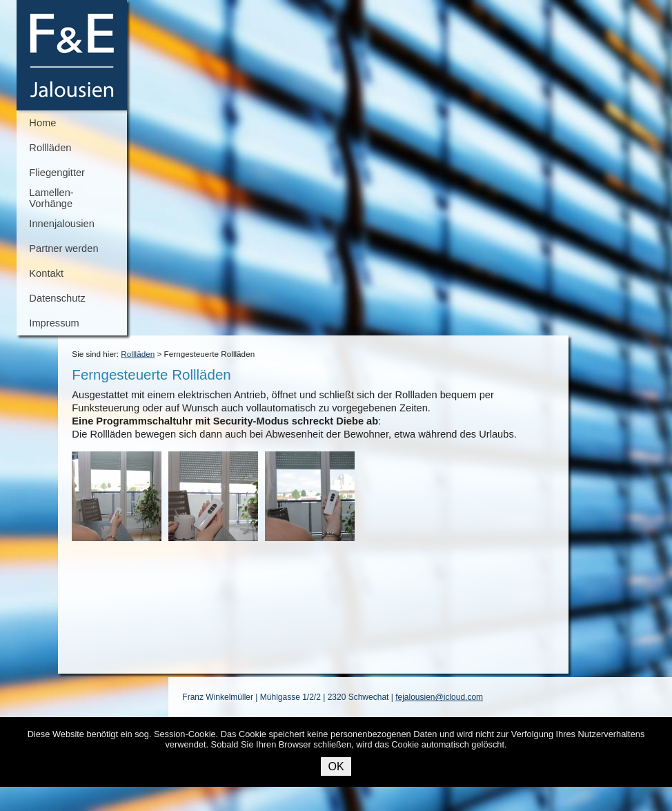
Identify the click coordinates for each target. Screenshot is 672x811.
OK (336, 766)
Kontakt (46, 273)
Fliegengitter (57, 173)
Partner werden (63, 248)
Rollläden (50, 148)
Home (42, 123)
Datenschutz (57, 298)
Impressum (54, 323)
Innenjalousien (62, 224)
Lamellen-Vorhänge (51, 198)
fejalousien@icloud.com (439, 697)
